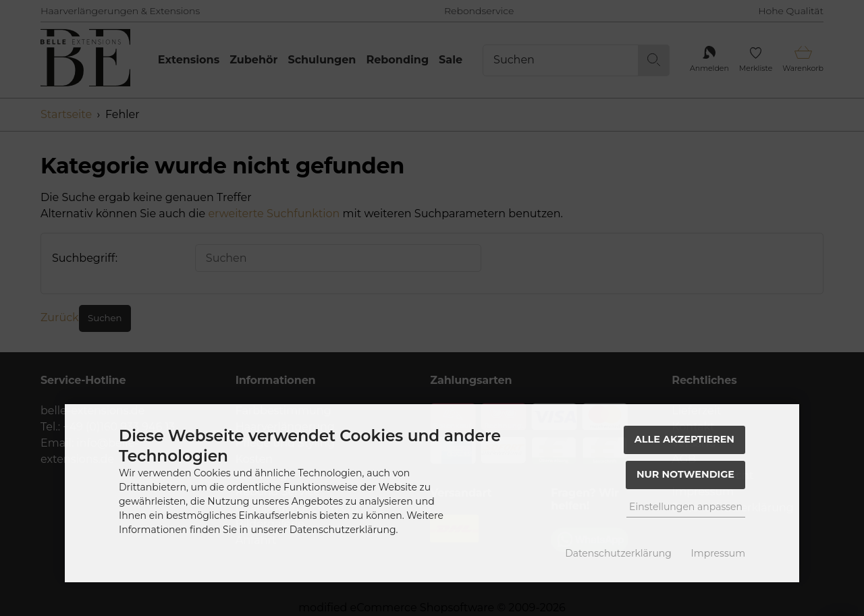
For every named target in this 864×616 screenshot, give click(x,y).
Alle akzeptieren (684, 439)
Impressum (718, 553)
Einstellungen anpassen (686, 507)
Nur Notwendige (685, 474)
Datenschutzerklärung (618, 553)
